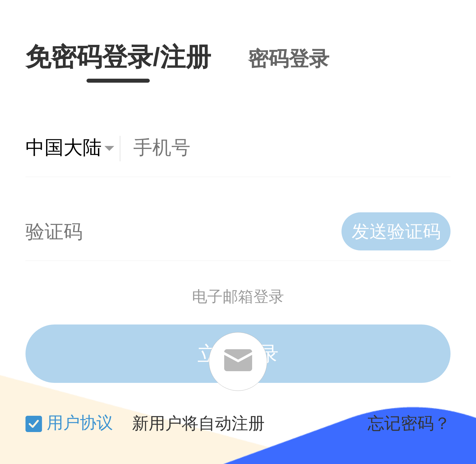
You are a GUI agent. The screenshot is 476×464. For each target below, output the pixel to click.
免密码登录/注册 (118, 57)
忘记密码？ (409, 423)
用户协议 (80, 423)
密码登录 (289, 59)
